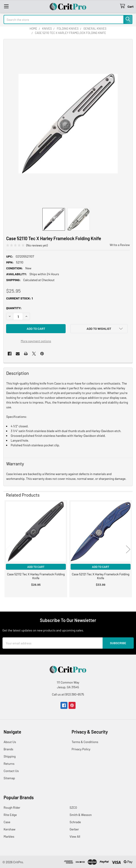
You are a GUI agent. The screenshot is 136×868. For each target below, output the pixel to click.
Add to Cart (36, 567)
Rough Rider (12, 807)
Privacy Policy (81, 749)
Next (128, 549)
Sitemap (9, 778)
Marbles (9, 836)
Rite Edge (10, 815)
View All (75, 836)
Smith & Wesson (81, 815)
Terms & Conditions (85, 742)
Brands (8, 749)
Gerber (74, 829)
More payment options (36, 341)
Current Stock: (19, 298)
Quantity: (14, 308)
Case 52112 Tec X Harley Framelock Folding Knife (36, 576)
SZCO (73, 807)
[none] (68, 124)
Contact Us (11, 771)
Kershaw (9, 829)
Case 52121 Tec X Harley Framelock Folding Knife (100, 576)
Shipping (10, 756)
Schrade (75, 822)
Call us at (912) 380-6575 (68, 694)
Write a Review (120, 245)
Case (7, 822)
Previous (8, 549)
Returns (9, 764)
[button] (99, 329)
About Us (10, 742)
